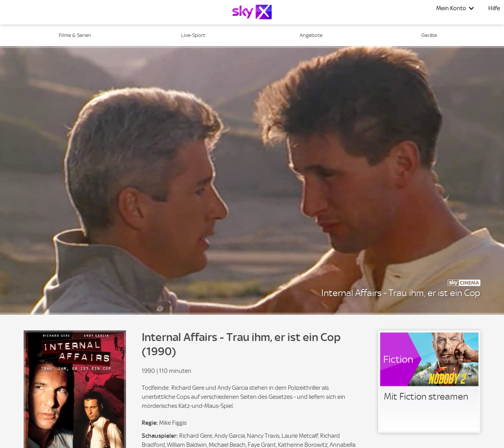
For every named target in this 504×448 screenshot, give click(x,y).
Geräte (429, 35)
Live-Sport (193, 35)
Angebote (311, 35)
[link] (429, 382)
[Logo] (252, 12)
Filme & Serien (75, 35)
